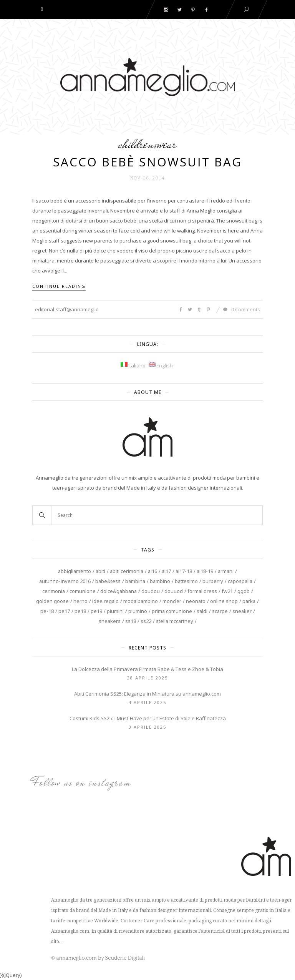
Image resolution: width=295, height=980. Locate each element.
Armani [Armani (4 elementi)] (226, 571)
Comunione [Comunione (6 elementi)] (83, 591)
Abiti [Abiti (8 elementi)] (100, 571)
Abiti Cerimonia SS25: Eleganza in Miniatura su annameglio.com (147, 694)
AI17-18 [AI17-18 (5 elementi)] (184, 571)
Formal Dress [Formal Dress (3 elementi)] (202, 591)
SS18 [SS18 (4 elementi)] (131, 621)
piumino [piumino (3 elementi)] (138, 611)
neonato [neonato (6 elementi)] (196, 601)
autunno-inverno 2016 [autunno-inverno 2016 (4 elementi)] (65, 581)
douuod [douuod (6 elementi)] (174, 591)
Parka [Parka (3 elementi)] (249, 601)
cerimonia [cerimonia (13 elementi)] (54, 591)
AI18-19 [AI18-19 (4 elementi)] (205, 571)
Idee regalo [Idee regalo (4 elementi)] (105, 601)
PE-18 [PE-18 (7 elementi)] (47, 611)
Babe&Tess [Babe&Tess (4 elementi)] (108, 581)
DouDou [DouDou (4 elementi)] (151, 591)
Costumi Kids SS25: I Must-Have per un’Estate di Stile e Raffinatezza (148, 718)
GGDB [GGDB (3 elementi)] (244, 591)
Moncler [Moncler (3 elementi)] (172, 601)
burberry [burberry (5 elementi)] (213, 581)
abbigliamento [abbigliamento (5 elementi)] (75, 571)
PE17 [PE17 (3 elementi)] (64, 611)
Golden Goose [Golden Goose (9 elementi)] (52, 601)
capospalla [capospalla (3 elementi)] (240, 581)
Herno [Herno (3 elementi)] (80, 601)
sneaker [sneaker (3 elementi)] (242, 611)
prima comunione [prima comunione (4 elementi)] (172, 611)
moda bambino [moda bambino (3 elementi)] (141, 601)
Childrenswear (147, 144)
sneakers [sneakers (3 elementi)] (110, 621)
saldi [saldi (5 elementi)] (202, 611)
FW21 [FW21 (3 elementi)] (227, 591)
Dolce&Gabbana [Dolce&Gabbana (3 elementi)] (118, 591)
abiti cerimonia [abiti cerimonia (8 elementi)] (127, 571)
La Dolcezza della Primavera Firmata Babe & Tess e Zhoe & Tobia (147, 669)
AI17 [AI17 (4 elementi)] (166, 571)
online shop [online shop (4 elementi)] (224, 601)
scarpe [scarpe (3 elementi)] (220, 611)
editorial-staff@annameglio (67, 309)
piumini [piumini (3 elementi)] (115, 611)
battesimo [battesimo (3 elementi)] (186, 581)
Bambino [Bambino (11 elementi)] (160, 581)
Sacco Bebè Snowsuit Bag (147, 162)
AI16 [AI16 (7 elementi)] (152, 571)
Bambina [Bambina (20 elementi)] (135, 581)
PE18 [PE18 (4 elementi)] (80, 611)
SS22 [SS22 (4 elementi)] (146, 621)
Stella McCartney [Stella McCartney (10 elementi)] (175, 621)
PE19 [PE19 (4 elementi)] (96, 611)
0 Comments (242, 309)
